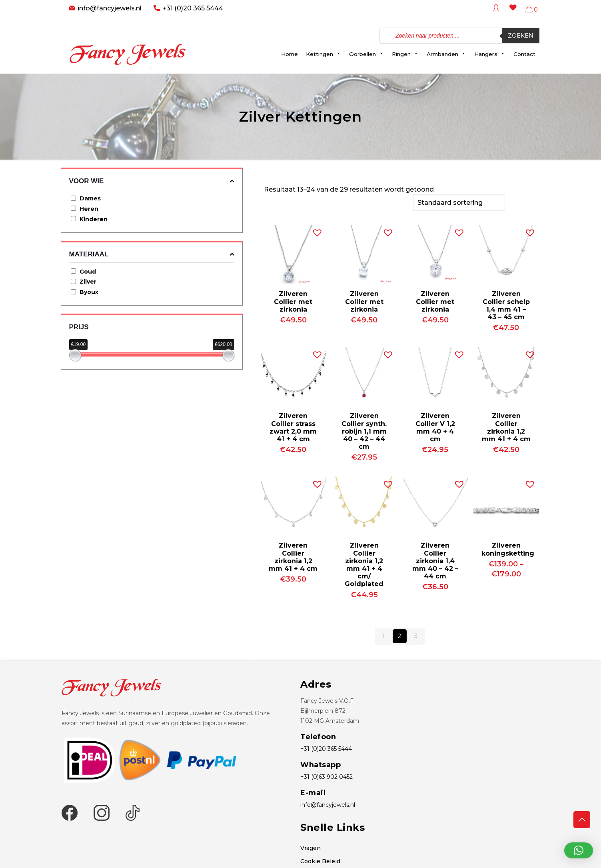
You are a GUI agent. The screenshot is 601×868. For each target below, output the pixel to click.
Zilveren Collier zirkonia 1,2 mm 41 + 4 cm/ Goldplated (364, 564)
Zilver (88, 282)
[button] (315, 230)
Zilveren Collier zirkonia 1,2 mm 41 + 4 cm (506, 427)
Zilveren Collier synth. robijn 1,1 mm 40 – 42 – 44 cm (364, 430)
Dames (90, 198)
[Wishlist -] (511, 13)
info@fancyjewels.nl (110, 8)
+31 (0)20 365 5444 (193, 8)
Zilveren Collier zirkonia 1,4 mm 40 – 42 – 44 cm (435, 560)
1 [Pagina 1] (383, 635)
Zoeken (521, 36)
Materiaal (152, 254)
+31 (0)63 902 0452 (326, 776)
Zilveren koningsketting (508, 548)
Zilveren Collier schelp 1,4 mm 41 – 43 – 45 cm (506, 305)
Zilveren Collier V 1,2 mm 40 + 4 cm (435, 427)
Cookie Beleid (320, 860)
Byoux (89, 292)
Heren (89, 209)
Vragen (310, 847)
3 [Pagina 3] (416, 635)
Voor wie (152, 181)
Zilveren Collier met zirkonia (293, 301)
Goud (88, 272)
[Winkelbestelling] (459, 202)
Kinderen (94, 219)
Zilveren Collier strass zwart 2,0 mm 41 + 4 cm (293, 427)
